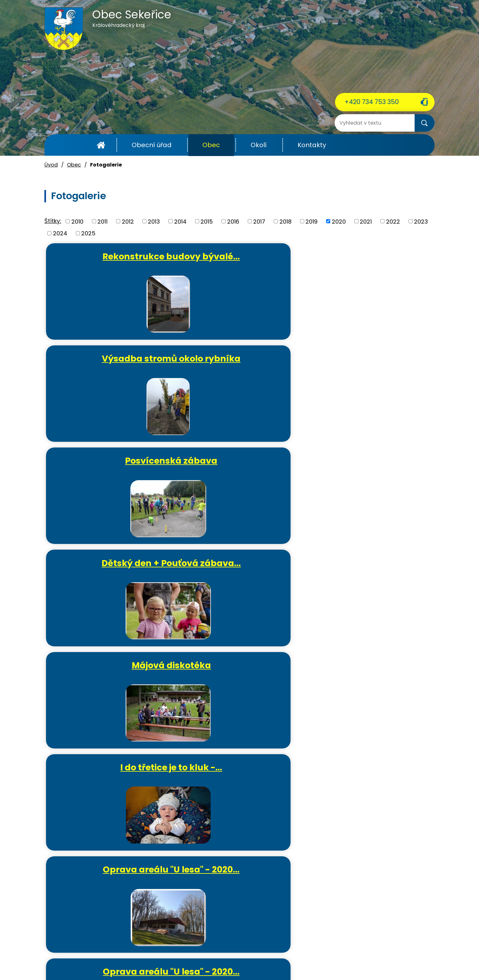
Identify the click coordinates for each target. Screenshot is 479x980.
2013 (154, 221)
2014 (180, 221)
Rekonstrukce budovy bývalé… (112, 262)
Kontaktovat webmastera (174, 960)
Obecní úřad (152, 145)
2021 (366, 221)
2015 (207, 221)
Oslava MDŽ (373, 466)
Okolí (259, 145)
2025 (88, 233)
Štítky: (53, 221)
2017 (259, 221)
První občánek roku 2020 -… (242, 576)
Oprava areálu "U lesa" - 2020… (112, 471)
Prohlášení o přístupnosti (327, 960)
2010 (77, 221)
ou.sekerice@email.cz (75, 930)
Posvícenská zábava (373, 256)
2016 (233, 221)
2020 (339, 221)
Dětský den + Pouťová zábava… (112, 366)
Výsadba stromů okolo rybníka (243, 262)
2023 (421, 221)
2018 (285, 221)
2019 (312, 221)
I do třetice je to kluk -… (373, 361)
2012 (128, 221)
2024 (60, 233)
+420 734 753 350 (372, 102)
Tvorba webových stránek (228, 968)
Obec (211, 145)
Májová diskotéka (242, 361)
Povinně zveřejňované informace (251, 960)
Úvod (101, 145)
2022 (393, 221)
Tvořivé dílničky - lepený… (373, 576)
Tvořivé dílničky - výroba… (115, 681)
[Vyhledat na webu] (360, 123)
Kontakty (312, 145)
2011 (102, 221)
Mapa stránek (379, 960)
